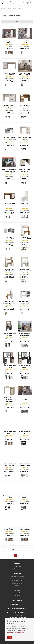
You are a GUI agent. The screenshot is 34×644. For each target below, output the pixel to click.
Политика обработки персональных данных (17, 577)
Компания (17, 563)
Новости (17, 569)
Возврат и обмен (17, 593)
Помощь (17, 590)
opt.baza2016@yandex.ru (18, 608)
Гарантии (17, 596)
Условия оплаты (17, 580)
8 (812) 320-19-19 (16, 604)
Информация (17, 573)
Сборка (17, 586)
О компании (17, 566)
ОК (10, 637)
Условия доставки (17, 583)
